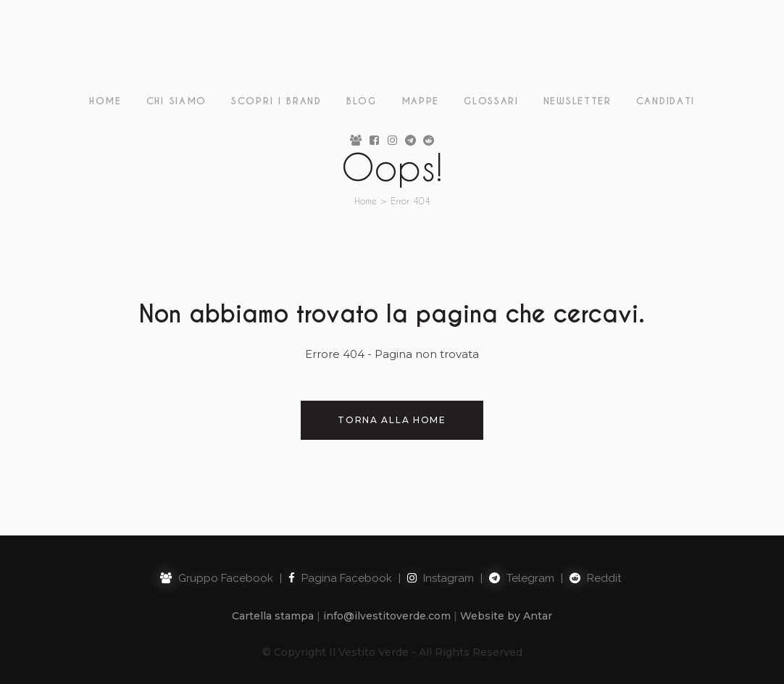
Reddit (595, 578)
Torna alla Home (392, 420)
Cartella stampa (273, 616)
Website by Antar (506, 616)
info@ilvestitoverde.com (387, 616)
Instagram (441, 578)
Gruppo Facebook (217, 578)
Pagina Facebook (340, 578)
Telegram (522, 578)
